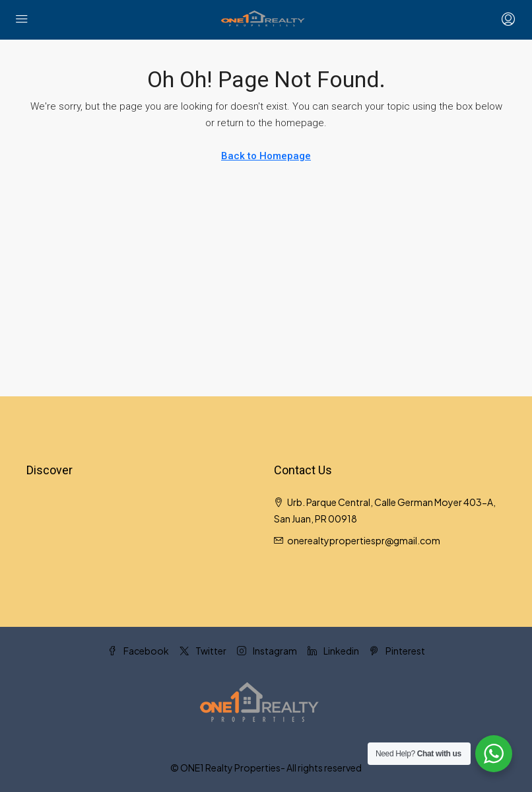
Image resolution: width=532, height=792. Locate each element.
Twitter (203, 651)
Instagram (267, 651)
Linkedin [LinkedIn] (333, 651)
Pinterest (397, 651)
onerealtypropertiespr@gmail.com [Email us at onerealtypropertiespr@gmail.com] (364, 540)
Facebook (138, 651)
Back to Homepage (266, 156)
